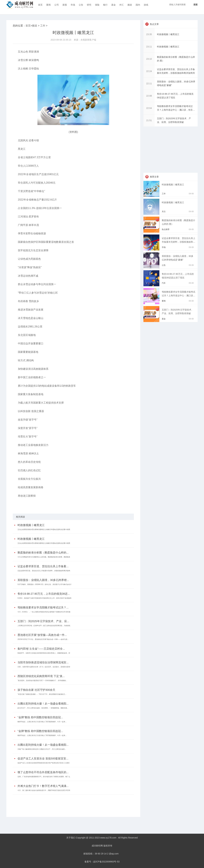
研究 (89, 5)
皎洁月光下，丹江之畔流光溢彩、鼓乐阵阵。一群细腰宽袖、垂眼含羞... (43, 708)
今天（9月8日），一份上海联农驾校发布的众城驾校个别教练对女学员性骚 (44, 612)
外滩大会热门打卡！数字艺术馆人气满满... (43, 786)
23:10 (149, 59)
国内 (138, 5)
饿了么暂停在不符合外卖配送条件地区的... (43, 772)
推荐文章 (154, 177)
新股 (65, 5)
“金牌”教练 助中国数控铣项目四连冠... (40, 717)
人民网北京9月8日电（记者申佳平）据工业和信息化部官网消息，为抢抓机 (44, 626)
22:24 (149, 71)
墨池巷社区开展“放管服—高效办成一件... (42, 635)
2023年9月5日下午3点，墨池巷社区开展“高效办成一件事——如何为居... (43, 639)
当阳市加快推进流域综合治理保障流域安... (43, 662)
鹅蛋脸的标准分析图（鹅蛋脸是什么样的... (43, 553)
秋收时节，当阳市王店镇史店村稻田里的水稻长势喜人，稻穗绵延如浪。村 (44, 653)
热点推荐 (166, 229)
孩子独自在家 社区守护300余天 (36, 690)
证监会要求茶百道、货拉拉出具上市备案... (43, 566)
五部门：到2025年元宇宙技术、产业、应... (43, 621)
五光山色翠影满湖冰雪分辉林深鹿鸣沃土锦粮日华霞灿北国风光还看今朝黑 (44, 529)
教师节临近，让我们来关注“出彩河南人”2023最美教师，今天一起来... (42, 722)
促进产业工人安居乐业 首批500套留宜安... (43, 759)
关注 (164, 212)
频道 (130, 5)
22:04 (149, 108)
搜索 (196, 5)
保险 (97, 5)
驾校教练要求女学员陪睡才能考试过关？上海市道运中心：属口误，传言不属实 (178, 296)
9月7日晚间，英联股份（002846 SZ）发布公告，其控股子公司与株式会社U (44, 584)
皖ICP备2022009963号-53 (106, 862)
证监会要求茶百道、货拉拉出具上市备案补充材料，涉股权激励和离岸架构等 (178, 242)
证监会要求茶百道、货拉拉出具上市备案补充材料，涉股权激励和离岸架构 (44, 571)
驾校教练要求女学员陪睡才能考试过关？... (43, 608)
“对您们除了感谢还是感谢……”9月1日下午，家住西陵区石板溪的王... (42, 694)
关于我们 (71, 838)
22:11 (149, 83)
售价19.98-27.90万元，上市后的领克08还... (44, 594)
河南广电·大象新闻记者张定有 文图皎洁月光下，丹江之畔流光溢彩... (42, 749)
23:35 (149, 34)
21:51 (149, 120)
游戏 (146, 5)
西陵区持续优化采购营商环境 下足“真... (41, 676)
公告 (81, 5)
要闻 (48, 5)
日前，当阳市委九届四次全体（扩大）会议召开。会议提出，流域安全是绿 (44, 667)
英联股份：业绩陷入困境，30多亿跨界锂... (43, 580)
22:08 (149, 96)
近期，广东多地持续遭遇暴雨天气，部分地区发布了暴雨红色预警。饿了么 (44, 777)
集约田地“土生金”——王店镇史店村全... (41, 649)
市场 (73, 5)
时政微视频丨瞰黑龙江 (31, 525)
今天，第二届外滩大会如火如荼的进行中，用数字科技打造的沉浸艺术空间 (44, 790)
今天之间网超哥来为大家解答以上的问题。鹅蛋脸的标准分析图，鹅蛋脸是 (44, 557)
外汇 (122, 5)
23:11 (149, 47)
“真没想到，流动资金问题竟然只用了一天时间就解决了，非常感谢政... (42, 680)
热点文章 (154, 24)
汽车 (164, 283)
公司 (57, 5)
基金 (113, 5)
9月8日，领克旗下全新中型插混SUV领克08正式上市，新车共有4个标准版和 (44, 598)
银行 (105, 5)
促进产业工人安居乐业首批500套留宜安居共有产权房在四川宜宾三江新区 (44, 763)
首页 (40, 5)
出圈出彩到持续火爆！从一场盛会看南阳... (43, 704)
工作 (43, 26)
